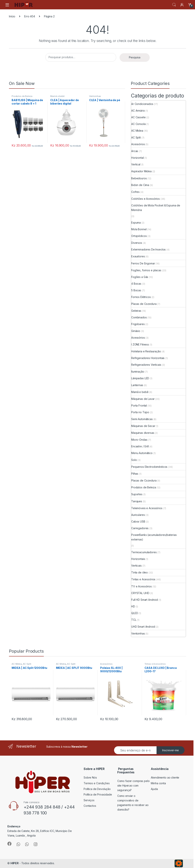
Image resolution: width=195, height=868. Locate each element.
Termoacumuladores (144, 552)
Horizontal (137, 158)
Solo (134, 460)
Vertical (136, 164)
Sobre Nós (90, 777)
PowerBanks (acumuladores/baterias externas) (154, 537)
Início (12, 16)
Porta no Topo (140, 412)
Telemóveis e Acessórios (147, 508)
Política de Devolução (97, 789)
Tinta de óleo (139, 572)
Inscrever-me (171, 750)
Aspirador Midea (141, 171)
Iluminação (138, 372)
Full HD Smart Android (145, 600)
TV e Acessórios (141, 586)
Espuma (136, 223)
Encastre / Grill (140, 446)
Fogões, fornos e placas (146, 270)
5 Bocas (136, 290)
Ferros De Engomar (143, 263)
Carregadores (140, 528)
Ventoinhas (95, 96)
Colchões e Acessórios (145, 199)
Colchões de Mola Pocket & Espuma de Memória (156, 208)
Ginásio (136, 331)
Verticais (136, 566)
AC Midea (137, 131)
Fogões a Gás (140, 277)
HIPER (15, 863)
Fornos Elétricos (141, 297)
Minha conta (158, 783)
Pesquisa (135, 57)
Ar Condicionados (142, 104)
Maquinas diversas (143, 433)
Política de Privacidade (98, 794)
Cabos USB (138, 521)
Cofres (135, 192)
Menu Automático (142, 453)
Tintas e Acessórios (143, 579)
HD (133, 606)
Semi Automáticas (142, 419)
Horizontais (138, 559)
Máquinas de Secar (143, 426)
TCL (134, 620)
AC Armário (138, 111)
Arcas (135, 151)
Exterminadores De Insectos (148, 249)
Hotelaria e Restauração (146, 351)
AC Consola (138, 124)
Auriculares (138, 515)
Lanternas (137, 385)
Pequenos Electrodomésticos (149, 467)
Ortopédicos (139, 236)
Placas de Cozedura (144, 304)
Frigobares (138, 324)
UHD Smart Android (143, 627)
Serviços (89, 800)
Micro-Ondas (139, 440)
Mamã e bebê (57, 96)
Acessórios (138, 144)
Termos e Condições (97, 783)
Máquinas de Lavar (143, 399)
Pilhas (135, 474)
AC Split (136, 137)
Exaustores (138, 256)
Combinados (139, 317)
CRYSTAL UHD (140, 593)
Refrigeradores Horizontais (148, 358)
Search (174, 5)
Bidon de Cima (140, 185)
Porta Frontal (139, 405)
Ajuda (154, 789)
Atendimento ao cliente (165, 777)
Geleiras (136, 311)
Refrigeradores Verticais (146, 365)
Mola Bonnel (139, 229)
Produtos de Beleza (22, 96)
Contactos (90, 806)
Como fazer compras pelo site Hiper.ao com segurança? (133, 785)
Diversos (137, 243)
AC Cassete (138, 117)
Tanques (137, 501)
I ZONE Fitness (140, 344)
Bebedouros (139, 178)
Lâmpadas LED (140, 378)
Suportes (137, 494)
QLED (135, 613)
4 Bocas (136, 284)
